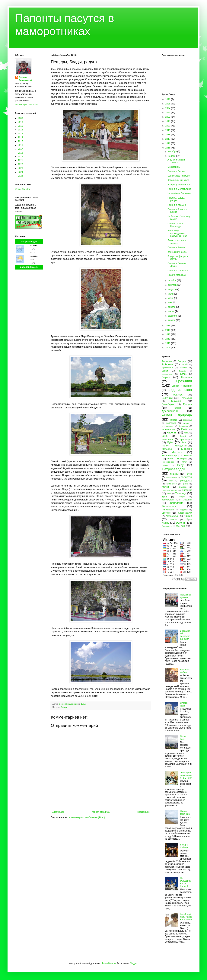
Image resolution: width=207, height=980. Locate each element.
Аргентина (167, 368)
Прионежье (171, 484)
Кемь (186, 433)
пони (171, 481)
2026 (168, 99)
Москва (188, 456)
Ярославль (167, 526)
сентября (173, 285)
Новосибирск (168, 462)
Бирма (64, 707)
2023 (20, 168)
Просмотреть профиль (27, 105)
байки (165, 371)
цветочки (166, 513)
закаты (173, 420)
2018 (20, 153)
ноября (172, 156)
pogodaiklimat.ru (29, 267)
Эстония (181, 523)
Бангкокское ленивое (179, 176)
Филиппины (169, 506)
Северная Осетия (170, 490)
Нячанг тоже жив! (185, 813)
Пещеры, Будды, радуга (176, 199)
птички (165, 487)
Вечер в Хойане (184, 846)
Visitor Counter (22, 189)
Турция (182, 497)
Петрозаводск (29, 242)
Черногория (172, 516)
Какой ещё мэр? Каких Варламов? (186, 917)
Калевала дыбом (185, 671)
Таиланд (181, 493)
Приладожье (185, 481)
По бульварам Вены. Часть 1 (186, 882)
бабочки (183, 368)
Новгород (182, 459)
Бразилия (184, 381)
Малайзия (167, 449)
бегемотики (167, 374)
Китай (183, 436)
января (172, 320)
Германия (176, 401)
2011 (20, 126)
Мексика (177, 452)
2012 (20, 130)
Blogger (133, 963)
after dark (181, 526)
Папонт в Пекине (176, 171)
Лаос (184, 442)
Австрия (182, 361)
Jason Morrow (109, 963)
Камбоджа (187, 429)
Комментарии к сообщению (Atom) (87, 817)
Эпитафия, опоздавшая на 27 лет (186, 775)
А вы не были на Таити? (176, 161)
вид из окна (180, 390)
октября (172, 280)
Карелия (172, 433)
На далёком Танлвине (179, 193)
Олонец (165, 465)
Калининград (169, 429)
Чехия (188, 516)
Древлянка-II (170, 411)
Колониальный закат (178, 180)
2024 (20, 172)
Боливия (187, 377)
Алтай (185, 364)
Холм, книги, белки (177, 252)
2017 (20, 149)
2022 (20, 164)
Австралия (167, 361)
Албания (167, 364)
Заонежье (187, 420)
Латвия (166, 446)
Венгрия (188, 386)
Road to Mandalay (177, 275)
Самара (183, 487)
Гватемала (186, 398)
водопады (178, 395)
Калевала (183, 426)
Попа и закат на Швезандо (176, 225)
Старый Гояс (184, 704)
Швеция (174, 519)
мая (170, 302)
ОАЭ (185, 462)
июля (171, 294)
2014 (20, 137)
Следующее (58, 812)
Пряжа (185, 484)
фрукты (184, 510)
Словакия (187, 490)
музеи (170, 459)
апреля (172, 307)
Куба (170, 442)
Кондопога (167, 439)
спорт (169, 494)
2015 (20, 141)
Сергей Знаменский (26, 79)
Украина (188, 500)
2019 (20, 157)
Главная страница (100, 812)
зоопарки (171, 423)
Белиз (183, 374)
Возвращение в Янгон (179, 185)
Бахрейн (183, 371)
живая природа (177, 415)
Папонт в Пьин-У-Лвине (177, 265)
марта (172, 311)
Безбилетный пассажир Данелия (186, 635)
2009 (20, 118)
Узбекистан (168, 500)
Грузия (177, 408)
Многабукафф (169, 456)
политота (186, 477)
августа (172, 289)
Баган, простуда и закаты (177, 242)
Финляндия (168, 510)
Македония (181, 446)
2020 (168, 126)
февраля (173, 316)
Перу (180, 465)
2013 (20, 134)
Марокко (187, 449)
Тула (164, 497)
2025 (20, 176)
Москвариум (174, 167)
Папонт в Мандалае (178, 271)
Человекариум (184, 513)
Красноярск (186, 439)
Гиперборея (168, 404)
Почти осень (183, 738)
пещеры (174, 474)
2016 (20, 145)
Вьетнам (167, 398)
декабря (173, 152)
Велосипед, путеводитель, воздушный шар (177, 233)
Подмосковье (171, 477)
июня (171, 298)
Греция (188, 404)
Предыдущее (143, 812)
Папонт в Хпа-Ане (177, 205)
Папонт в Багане (176, 247)
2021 (20, 160)
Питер (189, 474)
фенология (176, 503)
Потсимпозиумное (186, 596)
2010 (20, 122)
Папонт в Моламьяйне (179, 189)
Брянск (175, 386)
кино (165, 436)
